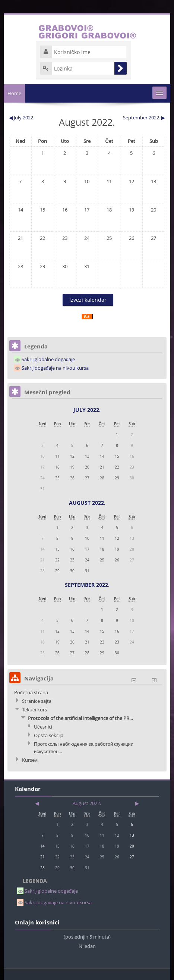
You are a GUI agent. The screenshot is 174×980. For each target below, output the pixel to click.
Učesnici (43, 727)
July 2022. (87, 410)
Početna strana (31, 692)
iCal (87, 317)
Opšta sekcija (49, 735)
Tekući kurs (34, 710)
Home (14, 93)
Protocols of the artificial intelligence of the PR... (80, 718)
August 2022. (87, 503)
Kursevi (30, 760)
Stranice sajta (37, 701)
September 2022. (87, 585)
